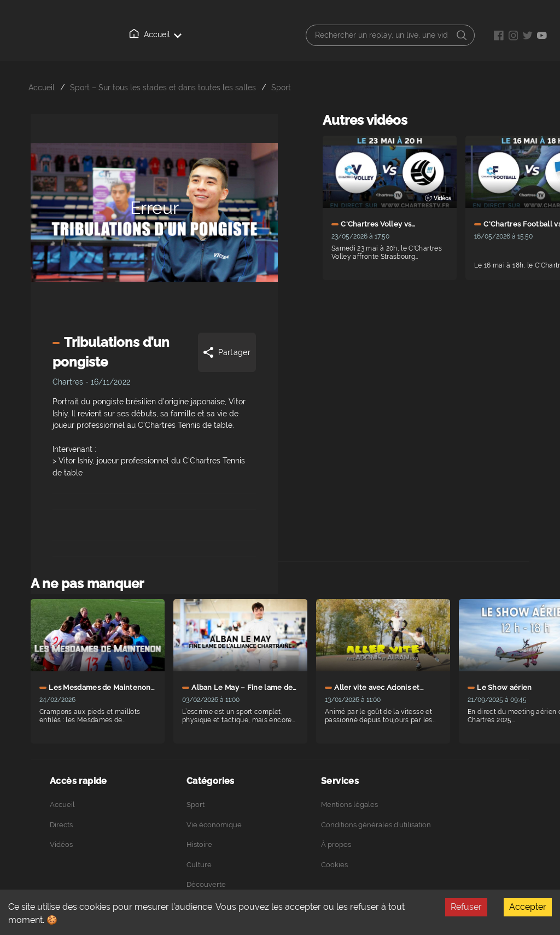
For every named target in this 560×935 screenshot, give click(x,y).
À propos (336, 844)
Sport (281, 87)
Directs (61, 825)
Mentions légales (349, 805)
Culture (199, 865)
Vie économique (214, 825)
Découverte (206, 884)
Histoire (199, 844)
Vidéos (61, 844)
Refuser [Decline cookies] (466, 907)
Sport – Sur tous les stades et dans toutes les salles (163, 87)
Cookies (334, 865)
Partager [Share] (226, 352)
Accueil (155, 34)
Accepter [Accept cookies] (528, 907)
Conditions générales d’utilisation (376, 825)
